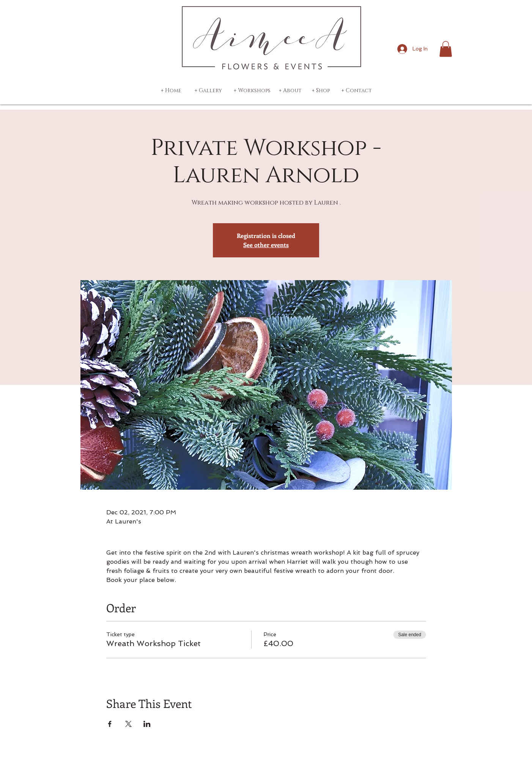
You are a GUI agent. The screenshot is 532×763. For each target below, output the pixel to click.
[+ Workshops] (252, 91)
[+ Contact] (357, 91)
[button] (446, 49)
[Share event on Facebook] (110, 724)
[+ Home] (171, 91)
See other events (266, 245)
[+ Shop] (321, 91)
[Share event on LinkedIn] (147, 724)
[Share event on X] (128, 724)
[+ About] (290, 91)
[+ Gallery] (208, 91)
